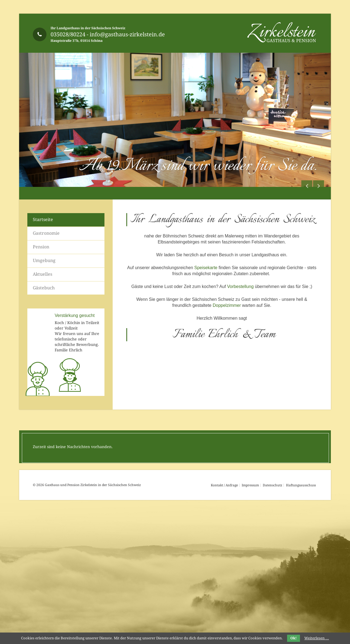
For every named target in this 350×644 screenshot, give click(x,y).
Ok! (294, 638)
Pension (41, 247)
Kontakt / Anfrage (224, 485)
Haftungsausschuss (301, 485)
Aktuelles (43, 274)
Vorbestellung (240, 286)
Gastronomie (46, 233)
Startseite (43, 220)
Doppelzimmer (227, 305)
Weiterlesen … (317, 638)
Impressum (250, 485)
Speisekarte (206, 268)
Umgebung (44, 261)
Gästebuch (44, 288)
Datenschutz (272, 485)
